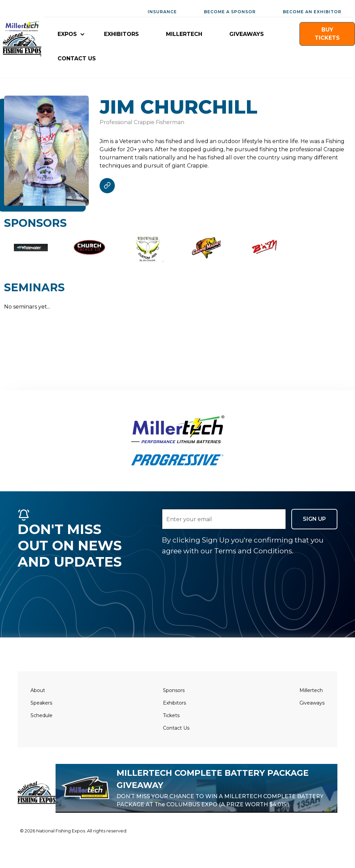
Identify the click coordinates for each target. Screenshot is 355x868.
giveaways (247, 34)
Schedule (41, 715)
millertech (184, 34)
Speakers (41, 703)
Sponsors (174, 690)
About (38, 690)
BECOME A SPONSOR (230, 12)
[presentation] (213, 569)
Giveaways (312, 703)
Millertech (311, 690)
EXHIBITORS (121, 34)
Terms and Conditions (253, 551)
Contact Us (176, 728)
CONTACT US (77, 58)
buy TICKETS (327, 34)
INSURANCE (162, 12)
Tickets (171, 715)
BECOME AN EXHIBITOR (312, 12)
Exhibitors (174, 703)
